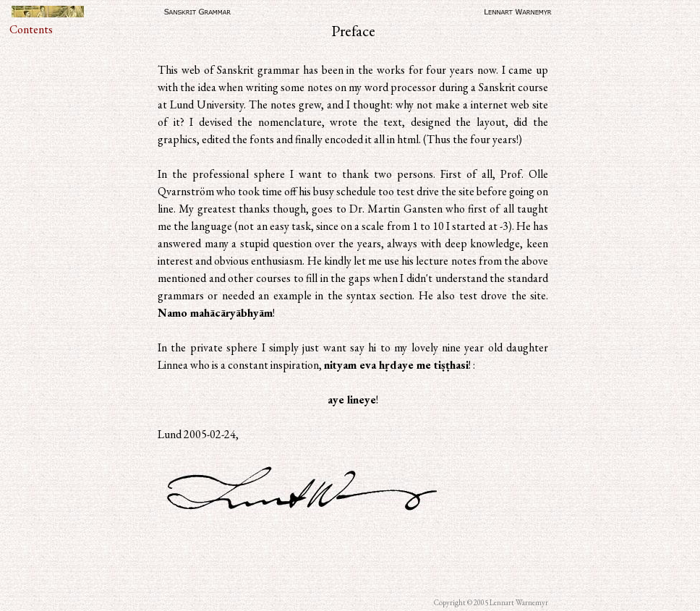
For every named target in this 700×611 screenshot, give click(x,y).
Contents (31, 29)
